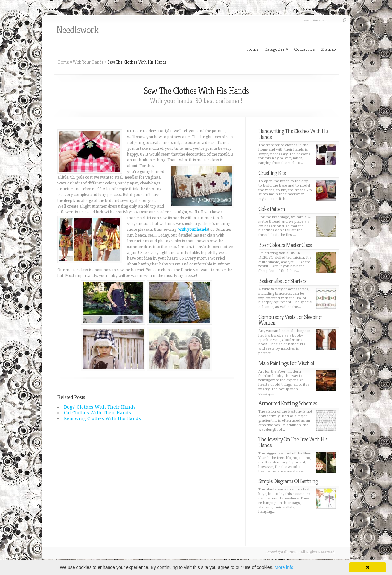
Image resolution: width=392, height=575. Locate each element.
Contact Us (305, 49)
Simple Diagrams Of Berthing (288, 481)
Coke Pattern (272, 209)
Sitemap (328, 49)
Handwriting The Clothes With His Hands (293, 134)
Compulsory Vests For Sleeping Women (290, 320)
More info (284, 567)
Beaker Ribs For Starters (282, 281)
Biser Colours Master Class (285, 245)
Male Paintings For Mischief (286, 363)
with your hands (193, 229)
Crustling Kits (272, 173)
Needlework (77, 30)
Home (63, 62)
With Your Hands (88, 62)
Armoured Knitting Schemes (288, 403)
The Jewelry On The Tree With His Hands (293, 442)
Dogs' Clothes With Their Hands (100, 407)
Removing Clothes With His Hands (102, 418)
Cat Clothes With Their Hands (97, 413)
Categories (276, 49)
